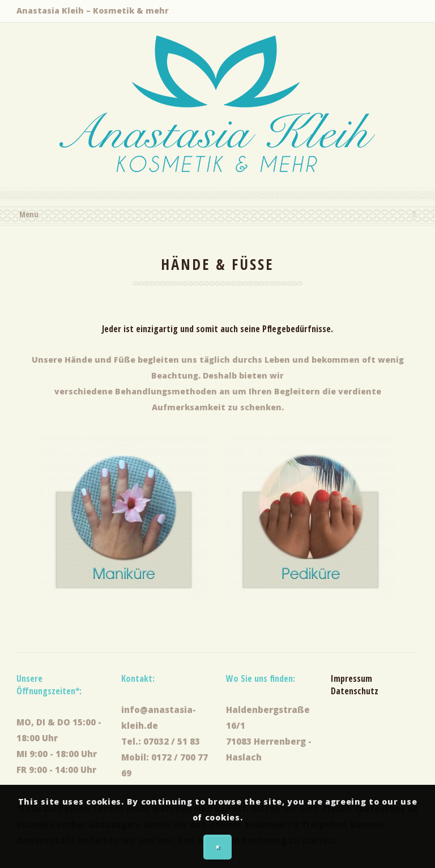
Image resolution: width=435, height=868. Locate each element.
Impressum (351, 678)
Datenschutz (355, 691)
